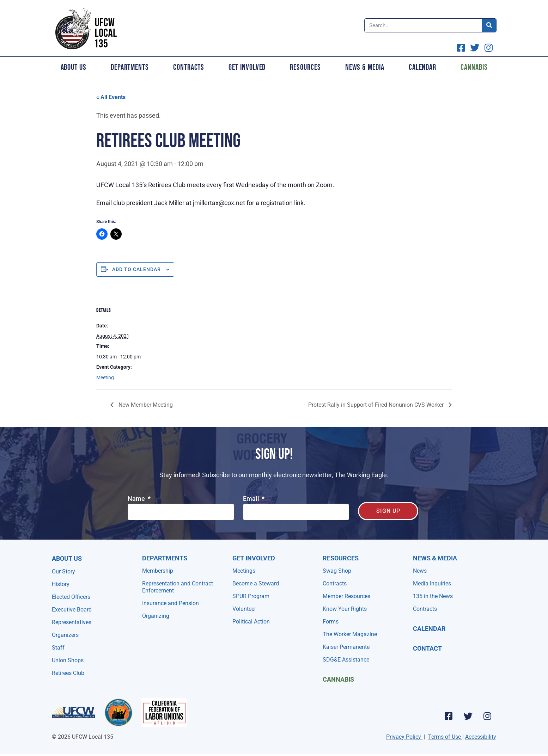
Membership (158, 571)
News (420, 571)
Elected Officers (71, 597)
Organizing (156, 616)
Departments (130, 67)
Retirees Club (68, 673)
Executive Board (72, 610)
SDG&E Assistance (346, 660)
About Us (74, 67)
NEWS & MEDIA (435, 558)
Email (252, 499)
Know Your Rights (345, 609)
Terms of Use (445, 737)
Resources (305, 67)
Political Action (251, 622)
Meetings (244, 571)
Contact (427, 648)
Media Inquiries (432, 583)
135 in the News (433, 596)
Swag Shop (337, 571)
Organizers (65, 635)
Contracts (189, 67)
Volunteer (244, 609)
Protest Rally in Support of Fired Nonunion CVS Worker (377, 405)
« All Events (111, 97)
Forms (331, 622)
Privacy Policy (404, 737)
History (61, 584)
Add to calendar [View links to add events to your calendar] (136, 269)
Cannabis (474, 67)
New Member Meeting (145, 405)
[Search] (489, 25)
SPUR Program (251, 596)
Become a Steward (256, 583)
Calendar (422, 67)
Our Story (63, 571)
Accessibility (481, 737)
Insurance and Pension (171, 603)
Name (137, 499)
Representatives (72, 622)
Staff (58, 648)
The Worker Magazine (350, 634)
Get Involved (247, 67)
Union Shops (68, 660)
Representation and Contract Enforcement (178, 587)
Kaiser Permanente (346, 647)
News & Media (365, 67)
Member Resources (346, 596)
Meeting (105, 377)
